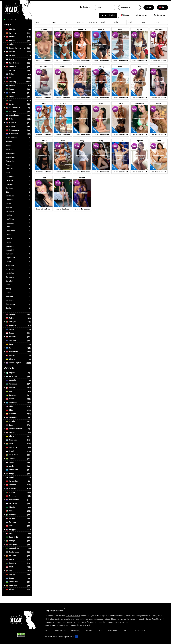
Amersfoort (18, 153)
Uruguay (11, 578)
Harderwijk (18, 211)
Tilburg (18, 289)
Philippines (12, 530)
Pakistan (11, 515)
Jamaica (11, 459)
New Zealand (12, 500)
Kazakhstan (12, 470)
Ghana (10, 436)
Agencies (141, 15)
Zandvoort (18, 300)
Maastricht (18, 250)
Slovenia (11, 341)
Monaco (11, 126)
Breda (18, 173)
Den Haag (18, 180)
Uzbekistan (12, 582)
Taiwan (10, 560)
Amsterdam (18, 161)
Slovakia (11, 337)
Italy (9, 100)
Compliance (113, 630)
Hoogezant (18, 223)
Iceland (10, 93)
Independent (39, 35)
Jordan (10, 466)
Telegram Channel (55, 611)
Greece (11, 85)
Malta (10, 119)
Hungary (11, 89)
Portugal (11, 322)
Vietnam (11, 589)
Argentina (11, 377)
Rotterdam (18, 269)
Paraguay (11, 522)
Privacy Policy (60, 630)
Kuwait (10, 477)
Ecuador (11, 421)
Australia (11, 380)
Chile (10, 406)
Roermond (18, 266)
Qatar (10, 533)
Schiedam (18, 277)
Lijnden (18, 242)
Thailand (11, 567)
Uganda (10, 574)
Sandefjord (18, 273)
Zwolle (18, 308)
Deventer (18, 184)
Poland (10, 318)
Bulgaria (11, 52)
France (10, 78)
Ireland (10, 97)
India (9, 444)
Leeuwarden (18, 231)
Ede (18, 192)
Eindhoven (18, 196)
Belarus (10, 41)
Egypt (10, 425)
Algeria (10, 373)
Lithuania (11, 112)
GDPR (100, 630)
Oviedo (18, 262)
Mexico (10, 492)
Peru (9, 526)
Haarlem (18, 208)
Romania (11, 326)
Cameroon (12, 395)
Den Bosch (18, 177)
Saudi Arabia (12, 537)
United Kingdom (14, 363)
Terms (47, 630)
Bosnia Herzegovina (15, 48)
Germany (11, 82)
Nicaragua (11, 504)
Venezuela (12, 586)
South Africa (12, 548)
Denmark (11, 67)
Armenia (11, 33)
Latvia (10, 104)
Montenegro (12, 130)
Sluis (18, 285)
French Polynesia (14, 429)
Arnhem (18, 165)
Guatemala (12, 440)
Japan (10, 462)
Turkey (10, 355)
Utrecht (18, 293)
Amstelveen (18, 157)
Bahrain (10, 388)
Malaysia (11, 489)
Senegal (11, 541)
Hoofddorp (18, 219)
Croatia (10, 56)
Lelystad (18, 238)
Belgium (11, 44)
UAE (9, 571)
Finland (10, 74)
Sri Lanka (11, 556)
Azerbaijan (12, 384)
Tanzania (11, 563)
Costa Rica (12, 418)
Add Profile (108, 15)
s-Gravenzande (18, 138)
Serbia (10, 333)
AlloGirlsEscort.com (73, 616)
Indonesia (11, 447)
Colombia (11, 414)
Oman (10, 511)
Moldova (11, 123)
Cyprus (10, 59)
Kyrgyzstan (12, 481)
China (10, 410)
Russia (10, 329)
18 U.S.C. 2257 (139, 630)
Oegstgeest (18, 258)
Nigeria (10, 507)
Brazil (10, 391)
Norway (10, 314)
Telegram (160, 15)
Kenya (10, 474)
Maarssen (18, 246)
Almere (18, 149)
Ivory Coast (12, 455)
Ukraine (10, 359)
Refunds (89, 630)
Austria (10, 37)
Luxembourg (12, 115)
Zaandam (18, 296)
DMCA (126, 630)
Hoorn (18, 227)
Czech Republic (14, 63)
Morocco (11, 496)
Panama (10, 518)
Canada (10, 399)
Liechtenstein (13, 108)
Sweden (11, 348)
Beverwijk (18, 169)
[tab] (17, 24)
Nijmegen (18, 254)
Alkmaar (18, 142)
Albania (10, 29)
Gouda (18, 204)
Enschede (18, 200)
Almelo (18, 146)
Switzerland (12, 352)
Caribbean (11, 403)
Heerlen (18, 215)
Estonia (10, 70)
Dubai (125, 15)
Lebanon (11, 485)
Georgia (11, 433)
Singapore (11, 545)
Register (85, 7)
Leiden (18, 235)
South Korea (12, 552)
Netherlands (12, 134)
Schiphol (18, 281)
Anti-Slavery (76, 630)
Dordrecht (18, 188)
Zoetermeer (18, 304)
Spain (10, 344)
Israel (10, 451)
